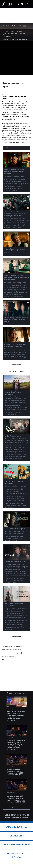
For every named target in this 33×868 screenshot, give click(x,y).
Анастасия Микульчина (8, 653)
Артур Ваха (18, 653)
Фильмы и (13, 26)
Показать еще (17, 365)
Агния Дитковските (18, 646)
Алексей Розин (17, 650)
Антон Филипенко (7, 650)
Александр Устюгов (7, 646)
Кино (4, 659)
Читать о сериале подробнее (17, 148)
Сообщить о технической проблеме (21, 77)
